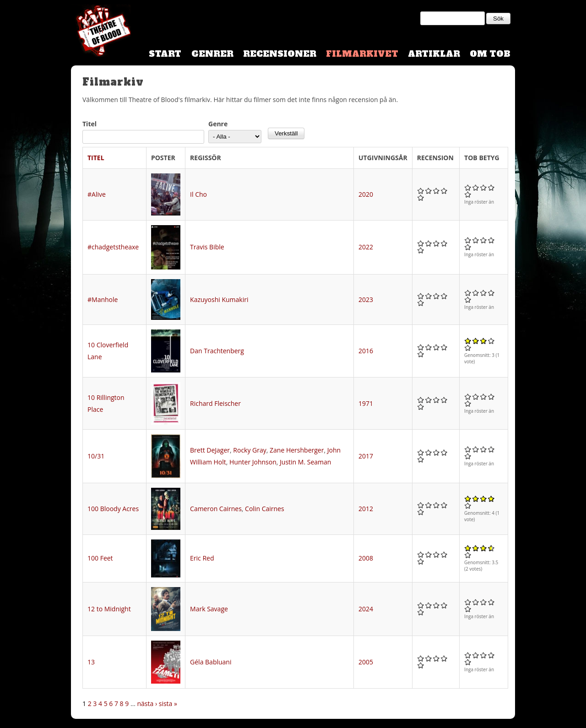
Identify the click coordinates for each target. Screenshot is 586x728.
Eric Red (202, 558)
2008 (366, 558)
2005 (366, 662)
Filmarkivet (362, 54)
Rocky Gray (250, 450)
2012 (366, 509)
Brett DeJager (210, 450)
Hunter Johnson (253, 462)
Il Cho (198, 194)
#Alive (97, 194)
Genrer (212, 54)
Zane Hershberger (297, 450)
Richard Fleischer (215, 403)
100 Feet (100, 558)
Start (165, 54)
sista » (168, 704)
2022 (366, 247)
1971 (366, 403)
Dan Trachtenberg (217, 351)
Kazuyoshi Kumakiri (219, 299)
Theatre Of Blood (101, 32)
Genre (218, 124)
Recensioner (280, 54)
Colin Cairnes (265, 509)
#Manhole (103, 299)
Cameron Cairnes (216, 509)
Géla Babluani (211, 662)
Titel (90, 124)
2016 (366, 351)
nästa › (147, 704)
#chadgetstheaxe (113, 247)
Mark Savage (209, 609)
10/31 (96, 456)
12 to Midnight (109, 609)
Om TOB (490, 54)
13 (91, 662)
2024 (366, 609)
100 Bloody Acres (113, 509)
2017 (366, 456)
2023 (366, 299)
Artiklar (434, 54)
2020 (366, 194)
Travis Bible (207, 247)
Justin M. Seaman (305, 462)
